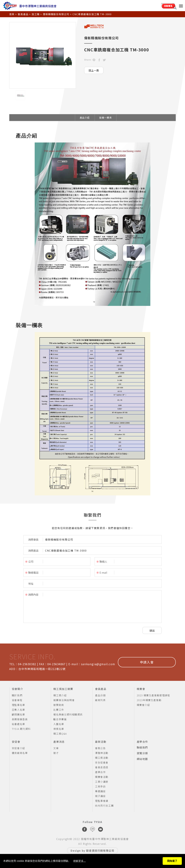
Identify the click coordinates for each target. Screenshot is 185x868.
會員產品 (23, 14)
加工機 (36, 14)
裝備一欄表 (105, 118)
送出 (152, 630)
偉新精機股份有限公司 (56, 14)
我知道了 (172, 861)
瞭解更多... (79, 861)
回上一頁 (94, 70)
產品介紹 (85, 118)
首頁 (12, 14)
